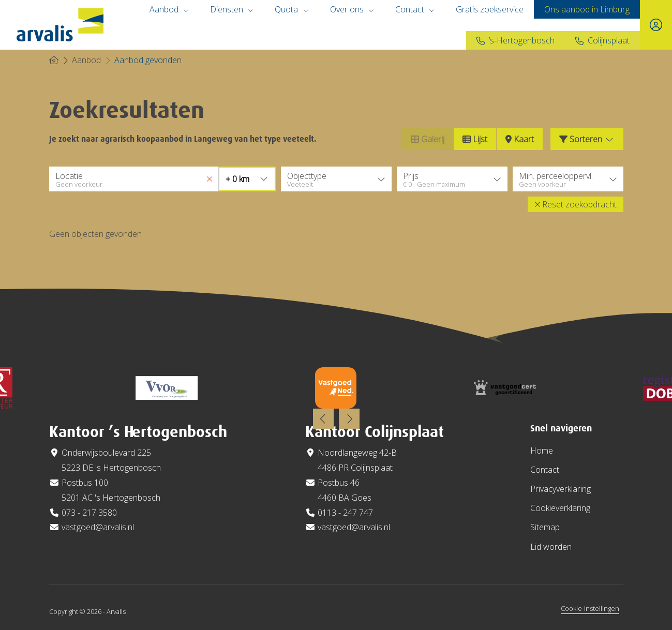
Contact (415, 9)
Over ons (352, 9)
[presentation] (323, 419)
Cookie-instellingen (590, 608)
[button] (576, 204)
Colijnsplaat (609, 40)
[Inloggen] (656, 25)
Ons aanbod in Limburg (587, 9)
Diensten (232, 9)
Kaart (520, 139)
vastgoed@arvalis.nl (98, 527)
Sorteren (587, 139)
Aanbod (169, 9)
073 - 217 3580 (89, 513)
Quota (292, 9)
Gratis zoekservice (490, 9)
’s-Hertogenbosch (522, 40)
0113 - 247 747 (345, 513)
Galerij (428, 139)
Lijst (475, 139)
